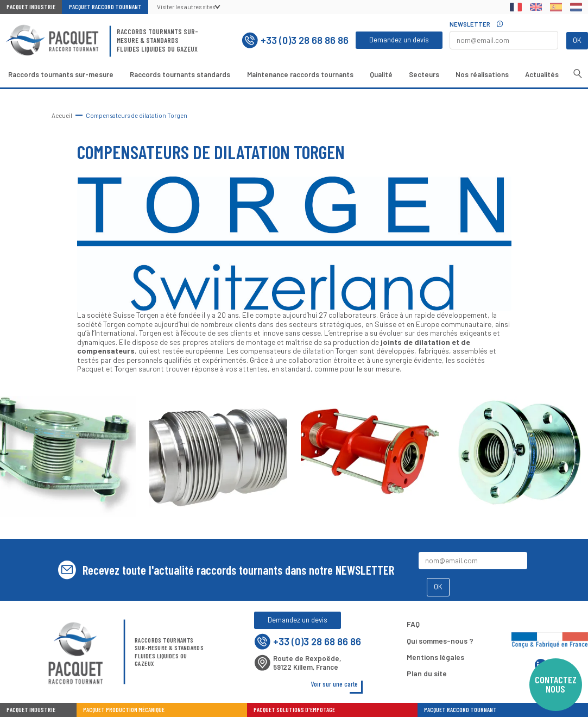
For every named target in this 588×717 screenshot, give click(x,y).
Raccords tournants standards (180, 74)
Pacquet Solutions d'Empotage (294, 710)
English (536, 7)
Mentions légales (435, 657)
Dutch (576, 7)
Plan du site (427, 673)
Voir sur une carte (334, 684)
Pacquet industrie (31, 710)
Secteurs (424, 74)
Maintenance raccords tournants (300, 74)
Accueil (62, 115)
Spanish (556, 7)
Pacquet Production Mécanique (124, 710)
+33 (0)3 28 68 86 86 (295, 40)
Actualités (542, 74)
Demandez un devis (399, 40)
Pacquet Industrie (31, 7)
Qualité (381, 74)
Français (516, 7)
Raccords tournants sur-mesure (61, 74)
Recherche (578, 74)
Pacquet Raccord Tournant (105, 7)
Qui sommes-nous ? (440, 641)
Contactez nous (556, 684)
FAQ (413, 624)
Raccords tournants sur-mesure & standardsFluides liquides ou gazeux (157, 40)
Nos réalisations (482, 74)
